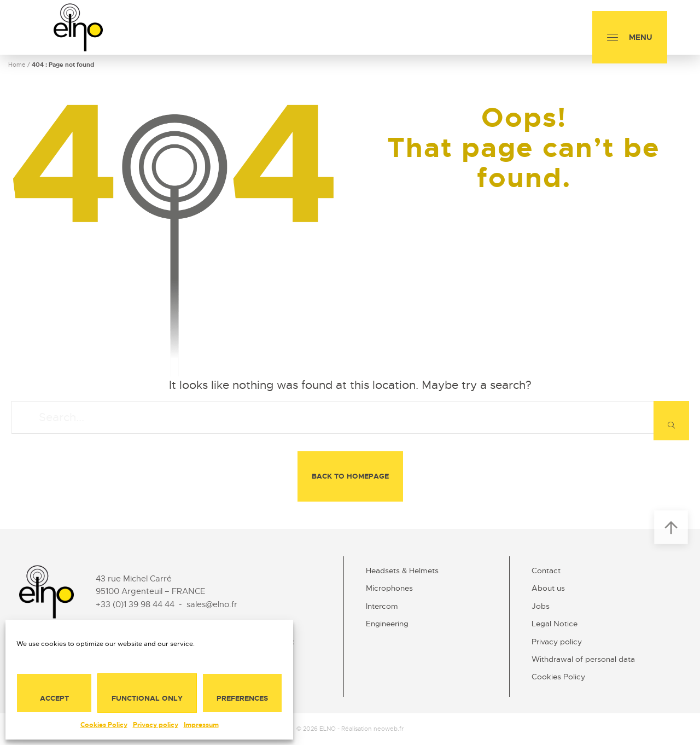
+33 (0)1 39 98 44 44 (135, 604)
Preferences (242, 698)
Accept (54, 698)
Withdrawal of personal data (583, 659)
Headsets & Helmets (402, 571)
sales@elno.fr (212, 604)
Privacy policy (156, 725)
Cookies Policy (104, 725)
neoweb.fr (389, 729)
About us (548, 588)
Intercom (382, 606)
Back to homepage (350, 476)
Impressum (201, 725)
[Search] (671, 421)
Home (17, 65)
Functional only (147, 698)
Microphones (389, 588)
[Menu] (630, 37)
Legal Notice (555, 624)
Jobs (541, 606)
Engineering (387, 624)
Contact (546, 571)
